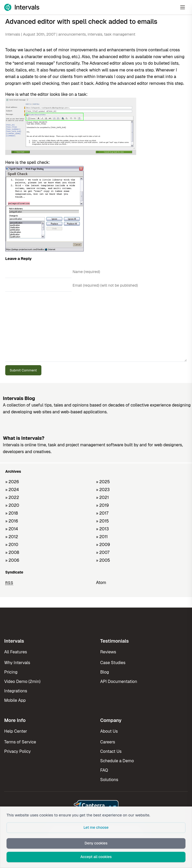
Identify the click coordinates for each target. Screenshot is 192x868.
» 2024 (12, 490)
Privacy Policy (17, 751)
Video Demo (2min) (22, 681)
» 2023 (103, 490)
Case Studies (113, 663)
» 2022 (12, 497)
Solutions (109, 780)
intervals (95, 34)
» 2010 (12, 545)
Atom (101, 583)
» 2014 (12, 529)
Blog (105, 672)
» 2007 (103, 552)
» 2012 (12, 537)
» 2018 (12, 513)
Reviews (108, 652)
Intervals (13, 34)
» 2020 (12, 505)
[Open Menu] (183, 7)
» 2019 (103, 505)
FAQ (104, 770)
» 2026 (12, 482)
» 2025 (103, 482)
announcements (72, 34)
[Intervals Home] (22, 7)
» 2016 (12, 521)
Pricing (11, 672)
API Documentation (119, 681)
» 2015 (103, 521)
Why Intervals (17, 663)
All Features (16, 652)
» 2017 (102, 513)
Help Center (16, 731)
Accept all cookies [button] (96, 857)
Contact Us (111, 751)
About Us (109, 731)
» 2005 (103, 560)
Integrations (16, 691)
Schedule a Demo (117, 761)
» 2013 (103, 529)
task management (120, 34)
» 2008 (12, 552)
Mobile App (15, 700)
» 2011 (102, 537)
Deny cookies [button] (96, 843)
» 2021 (103, 497)
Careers (108, 742)
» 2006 (12, 560)
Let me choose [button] (96, 827)
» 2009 (103, 545)
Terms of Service (20, 742)
